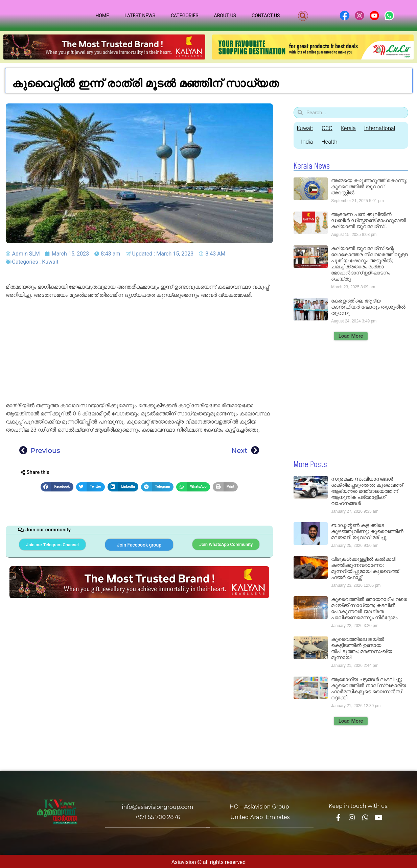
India (308, 142)
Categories (185, 16)
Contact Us (266, 16)
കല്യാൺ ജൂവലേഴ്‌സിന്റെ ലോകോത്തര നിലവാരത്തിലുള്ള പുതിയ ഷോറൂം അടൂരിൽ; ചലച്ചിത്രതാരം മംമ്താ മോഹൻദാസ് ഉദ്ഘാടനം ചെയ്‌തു (369, 263)
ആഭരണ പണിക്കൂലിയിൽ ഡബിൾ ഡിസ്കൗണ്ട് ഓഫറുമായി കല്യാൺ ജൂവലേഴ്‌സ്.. (368, 220)
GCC (329, 128)
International (384, 128)
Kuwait (50, 262)
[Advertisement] (139, 352)
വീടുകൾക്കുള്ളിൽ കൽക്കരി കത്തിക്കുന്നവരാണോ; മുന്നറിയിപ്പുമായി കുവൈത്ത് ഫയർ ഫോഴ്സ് (365, 568)
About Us (225, 16)
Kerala (351, 128)
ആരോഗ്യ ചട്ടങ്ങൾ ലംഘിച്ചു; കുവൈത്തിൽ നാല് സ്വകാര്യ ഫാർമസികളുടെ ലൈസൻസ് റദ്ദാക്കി (368, 688)
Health (332, 142)
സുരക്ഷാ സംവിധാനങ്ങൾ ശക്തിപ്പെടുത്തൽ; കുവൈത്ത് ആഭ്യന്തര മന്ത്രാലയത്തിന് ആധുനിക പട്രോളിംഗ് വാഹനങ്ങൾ (367, 491)
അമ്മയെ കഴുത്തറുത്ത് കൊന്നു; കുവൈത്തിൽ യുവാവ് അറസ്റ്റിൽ (369, 186)
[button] (303, 16)
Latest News (140, 16)
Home (102, 16)
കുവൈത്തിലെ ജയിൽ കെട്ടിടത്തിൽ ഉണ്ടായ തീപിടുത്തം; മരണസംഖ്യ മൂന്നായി (361, 648)
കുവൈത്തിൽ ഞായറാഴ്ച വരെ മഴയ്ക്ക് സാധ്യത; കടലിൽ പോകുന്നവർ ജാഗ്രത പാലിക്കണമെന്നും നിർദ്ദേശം (369, 608)
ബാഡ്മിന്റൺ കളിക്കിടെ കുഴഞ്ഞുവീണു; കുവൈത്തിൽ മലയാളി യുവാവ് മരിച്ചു (367, 531)
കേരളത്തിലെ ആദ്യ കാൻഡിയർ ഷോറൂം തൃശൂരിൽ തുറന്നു (368, 307)
